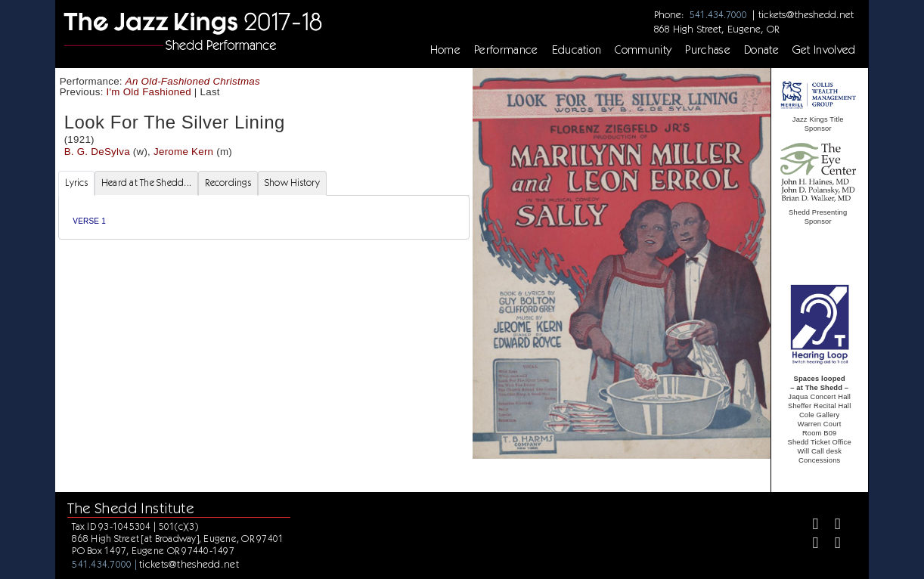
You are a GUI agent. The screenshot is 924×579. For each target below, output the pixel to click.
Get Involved (824, 50)
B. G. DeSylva (97, 152)
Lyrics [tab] (76, 183)
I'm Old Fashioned (149, 92)
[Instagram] (809, 545)
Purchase (708, 50)
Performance (506, 50)
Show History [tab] (292, 183)
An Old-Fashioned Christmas (193, 81)
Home (445, 50)
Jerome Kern (183, 152)
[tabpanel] (264, 217)
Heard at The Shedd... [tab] (146, 183)
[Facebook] (809, 526)
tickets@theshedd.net (806, 14)
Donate (761, 50)
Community (643, 50)
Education (577, 50)
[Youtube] (831, 545)
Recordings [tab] (228, 183)
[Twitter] (831, 526)
